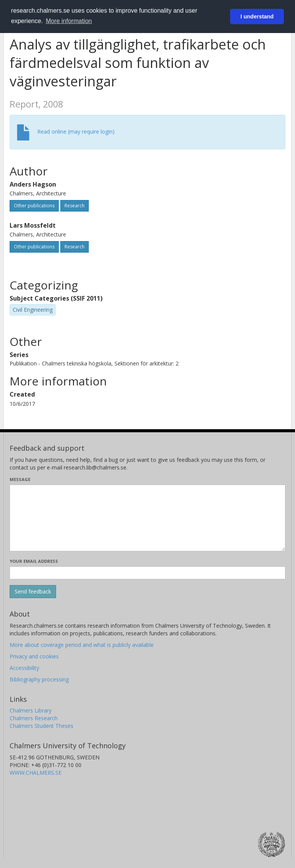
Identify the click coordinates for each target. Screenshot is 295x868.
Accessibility (24, 668)
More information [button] (69, 21)
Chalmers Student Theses (41, 726)
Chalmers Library (31, 710)
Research (75, 206)
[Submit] (33, 592)
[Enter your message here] (147, 518)
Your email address (34, 561)
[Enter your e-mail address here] (147, 573)
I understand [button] (257, 17)
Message (20, 479)
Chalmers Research (34, 718)
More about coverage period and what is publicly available (82, 645)
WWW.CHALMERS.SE (36, 773)
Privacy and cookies (34, 656)
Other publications (34, 206)
